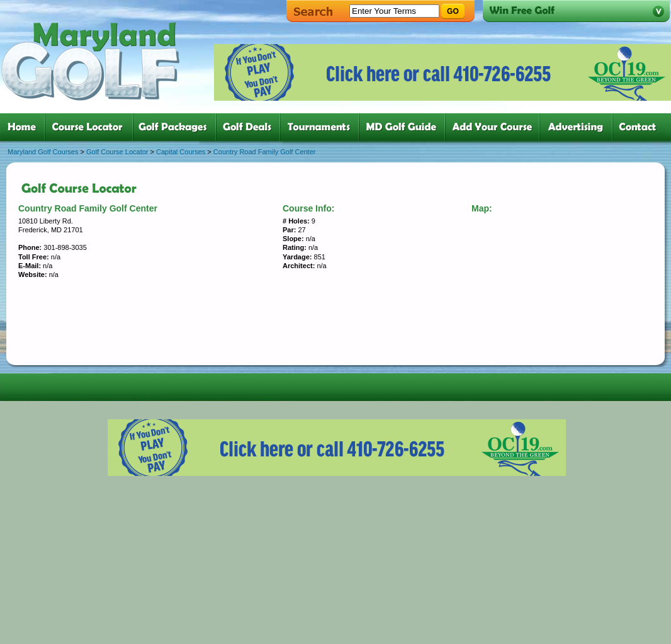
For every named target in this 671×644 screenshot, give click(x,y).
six (404, 127)
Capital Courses (181, 152)
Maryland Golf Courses (43, 152)
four (251, 127)
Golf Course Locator (117, 152)
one (24, 127)
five (322, 127)
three (177, 127)
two (91, 127)
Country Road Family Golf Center (265, 152)
